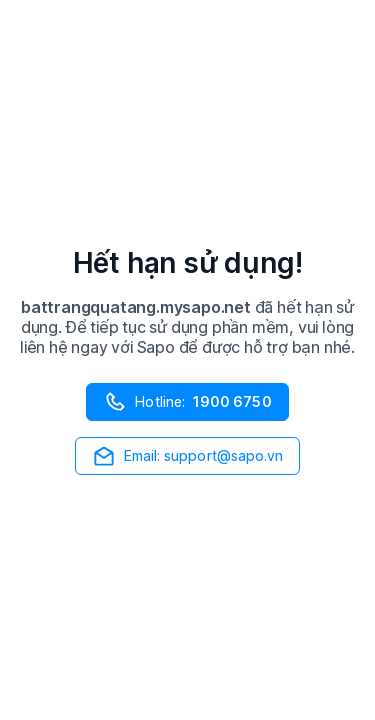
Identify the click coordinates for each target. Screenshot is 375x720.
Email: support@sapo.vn (188, 456)
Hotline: (187, 402)
